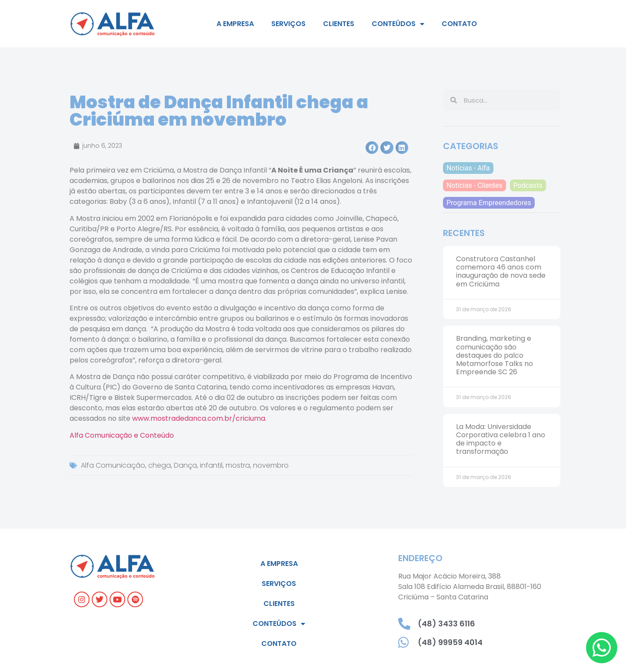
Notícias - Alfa (468, 168)
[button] (372, 148)
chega (160, 465)
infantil (211, 465)
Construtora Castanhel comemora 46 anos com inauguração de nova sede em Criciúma (501, 271)
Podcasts (528, 185)
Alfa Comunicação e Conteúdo (122, 435)
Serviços (288, 24)
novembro (271, 465)
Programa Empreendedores (489, 203)
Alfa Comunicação (113, 465)
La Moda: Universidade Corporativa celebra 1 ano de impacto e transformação (501, 439)
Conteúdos (398, 24)
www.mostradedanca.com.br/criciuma (199, 418)
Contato (459, 24)
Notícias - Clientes (474, 185)
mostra (238, 465)
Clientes (339, 24)
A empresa (235, 24)
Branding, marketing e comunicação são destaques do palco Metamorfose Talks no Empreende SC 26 (494, 355)
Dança (185, 465)
